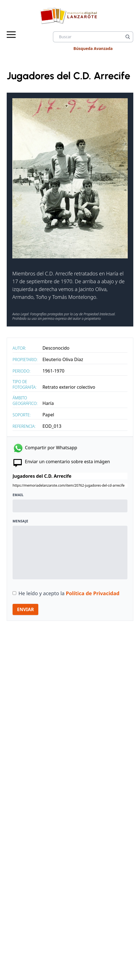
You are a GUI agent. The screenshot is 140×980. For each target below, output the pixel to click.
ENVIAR (25, 609)
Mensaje (20, 521)
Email (18, 495)
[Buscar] (128, 37)
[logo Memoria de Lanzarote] (70, 16)
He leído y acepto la (69, 593)
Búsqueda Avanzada (93, 48)
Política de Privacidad (93, 593)
